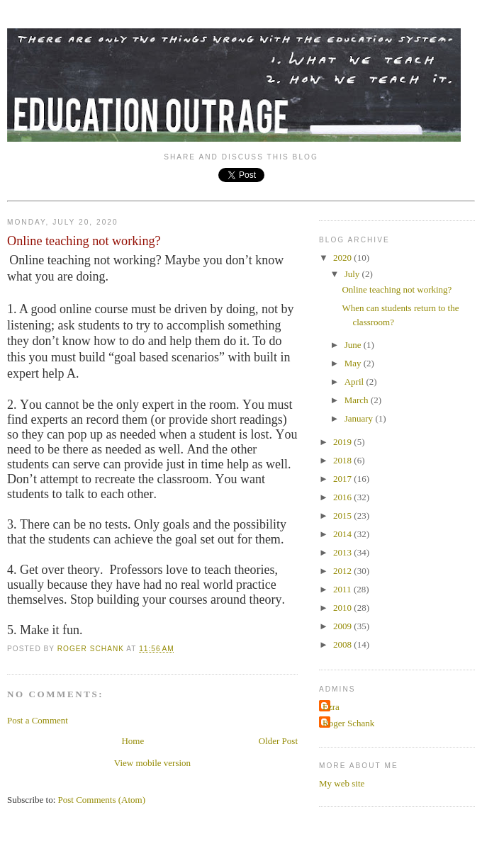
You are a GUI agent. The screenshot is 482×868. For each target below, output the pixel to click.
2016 (343, 497)
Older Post (278, 741)
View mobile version (152, 763)
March (358, 400)
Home (133, 741)
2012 (343, 571)
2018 (343, 460)
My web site (342, 783)
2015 (343, 515)
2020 (343, 258)
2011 (343, 589)
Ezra (331, 707)
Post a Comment (38, 720)
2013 (343, 552)
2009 (343, 626)
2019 (343, 442)
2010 (343, 608)
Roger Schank (348, 723)
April (355, 382)
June (354, 345)
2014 (343, 534)
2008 (343, 644)
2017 (343, 479)
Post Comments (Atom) (102, 800)
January (360, 418)
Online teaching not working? (397, 289)
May (354, 363)
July (353, 274)
